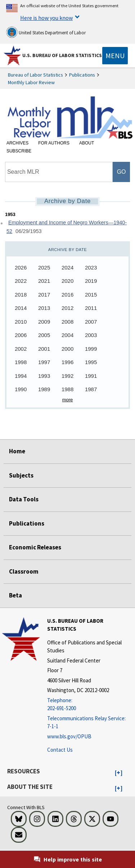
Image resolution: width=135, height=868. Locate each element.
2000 (67, 349)
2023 (91, 267)
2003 (91, 335)
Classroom (24, 571)
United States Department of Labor (46, 32)
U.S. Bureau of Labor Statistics (62, 55)
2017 (44, 295)
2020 (67, 281)
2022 (21, 281)
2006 (21, 335)
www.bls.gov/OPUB (69, 736)
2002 (21, 349)
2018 (21, 295)
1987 (91, 389)
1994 (21, 376)
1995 (91, 362)
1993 (44, 376)
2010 (21, 322)
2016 (67, 295)
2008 (67, 322)
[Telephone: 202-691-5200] (90, 705)
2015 (91, 295)
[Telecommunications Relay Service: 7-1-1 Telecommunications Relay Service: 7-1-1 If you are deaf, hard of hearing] (90, 723)
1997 (44, 362)
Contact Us (60, 750)
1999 (91, 349)
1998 (21, 362)
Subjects (21, 475)
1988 (67, 389)
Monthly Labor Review (31, 82)
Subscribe (19, 151)
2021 (44, 281)
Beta (15, 595)
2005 (44, 335)
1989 (44, 389)
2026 (21, 267)
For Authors (54, 143)
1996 (67, 362)
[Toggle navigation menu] (115, 56)
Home (17, 451)
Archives (17, 143)
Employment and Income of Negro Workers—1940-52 (67, 227)
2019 (91, 281)
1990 (21, 389)
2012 (67, 308)
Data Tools (24, 499)
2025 (44, 267)
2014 (21, 308)
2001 (44, 349)
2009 (44, 322)
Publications (82, 75)
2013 (44, 308)
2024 (67, 267)
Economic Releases (35, 547)
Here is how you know (46, 18)
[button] (119, 773)
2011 (91, 308)
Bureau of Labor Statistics (35, 75)
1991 (91, 376)
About (87, 143)
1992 (67, 376)
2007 (91, 322)
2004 (67, 335)
